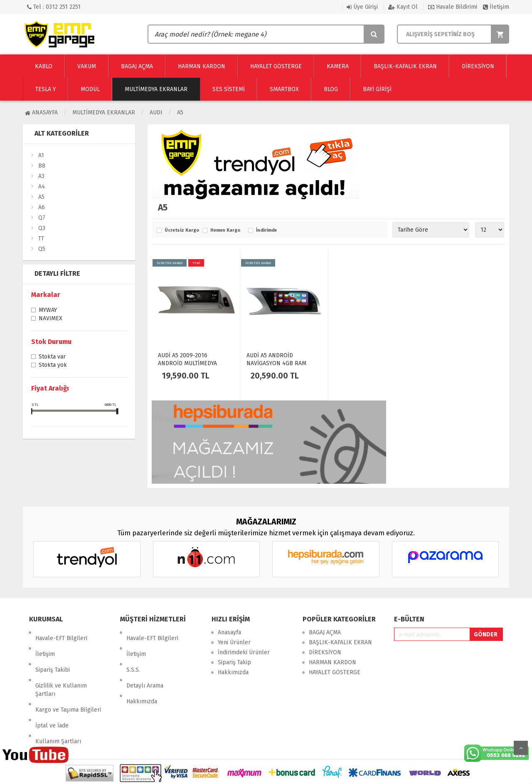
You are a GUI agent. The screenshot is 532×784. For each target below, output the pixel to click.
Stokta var (52, 357)
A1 (41, 155)
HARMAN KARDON (332, 662)
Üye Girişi (362, 7)
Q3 (42, 228)
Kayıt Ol (403, 7)
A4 (42, 187)
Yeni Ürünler (234, 642)
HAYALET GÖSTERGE (335, 672)
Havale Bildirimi (453, 7)
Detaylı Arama (145, 662)
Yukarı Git (521, 748)
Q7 (42, 218)
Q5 (42, 249)
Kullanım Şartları (58, 701)
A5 (180, 113)
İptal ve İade (52, 691)
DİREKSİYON (325, 652)
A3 (41, 176)
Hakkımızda (142, 672)
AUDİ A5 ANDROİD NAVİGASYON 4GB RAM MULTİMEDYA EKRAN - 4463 (282, 363)
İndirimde (266, 230)
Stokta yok (53, 366)
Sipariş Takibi (53, 652)
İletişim (496, 7)
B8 (42, 166)
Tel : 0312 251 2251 (54, 7)
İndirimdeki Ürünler (244, 652)
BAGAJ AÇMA (325, 632)
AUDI (156, 113)
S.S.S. (133, 652)
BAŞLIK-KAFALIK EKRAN (340, 642)
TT (41, 239)
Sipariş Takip (234, 662)
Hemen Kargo (225, 230)
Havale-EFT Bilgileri (61, 632)
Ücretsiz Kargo (181, 230)
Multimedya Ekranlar (104, 113)
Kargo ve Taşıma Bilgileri (68, 681)
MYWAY (48, 311)
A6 (42, 207)
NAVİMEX (50, 319)
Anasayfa (41, 113)
